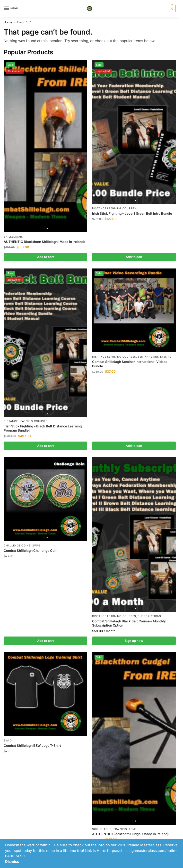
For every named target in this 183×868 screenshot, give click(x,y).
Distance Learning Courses (114, 208)
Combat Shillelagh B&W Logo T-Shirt (32, 746)
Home (8, 22)
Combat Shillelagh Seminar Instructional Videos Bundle (130, 364)
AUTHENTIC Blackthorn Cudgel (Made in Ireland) (130, 834)
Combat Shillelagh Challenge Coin (30, 551)
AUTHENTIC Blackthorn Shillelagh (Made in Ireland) (44, 242)
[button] (172, 9)
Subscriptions (149, 616)
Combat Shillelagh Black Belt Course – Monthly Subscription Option (129, 623)
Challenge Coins (17, 546)
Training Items (125, 829)
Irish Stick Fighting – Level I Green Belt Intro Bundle (132, 213)
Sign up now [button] (134, 641)
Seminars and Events (154, 357)
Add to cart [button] (46, 257)
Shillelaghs (13, 237)
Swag (36, 546)
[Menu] (11, 9)
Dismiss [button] (12, 862)
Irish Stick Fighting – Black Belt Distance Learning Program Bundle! (43, 428)
